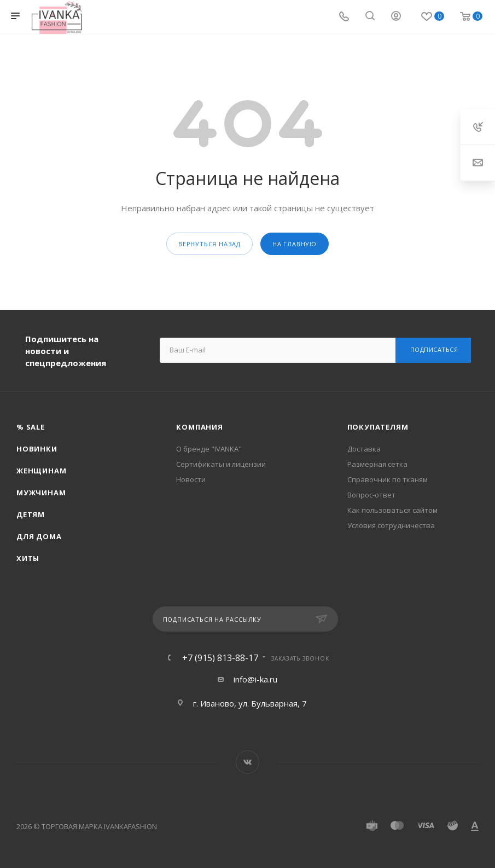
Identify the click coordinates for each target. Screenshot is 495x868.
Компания (199, 427)
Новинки (37, 449)
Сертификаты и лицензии (221, 464)
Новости (191, 479)
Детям (31, 514)
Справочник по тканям (388, 479)
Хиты (28, 558)
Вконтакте (248, 762)
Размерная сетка (377, 464)
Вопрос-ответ (371, 495)
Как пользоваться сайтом (392, 510)
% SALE (31, 427)
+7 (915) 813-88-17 (220, 658)
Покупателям (378, 427)
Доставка (364, 449)
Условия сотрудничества (391, 525)
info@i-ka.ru (255, 679)
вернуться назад (209, 244)
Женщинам (41, 471)
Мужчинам (41, 493)
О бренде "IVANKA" (209, 449)
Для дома (39, 536)
